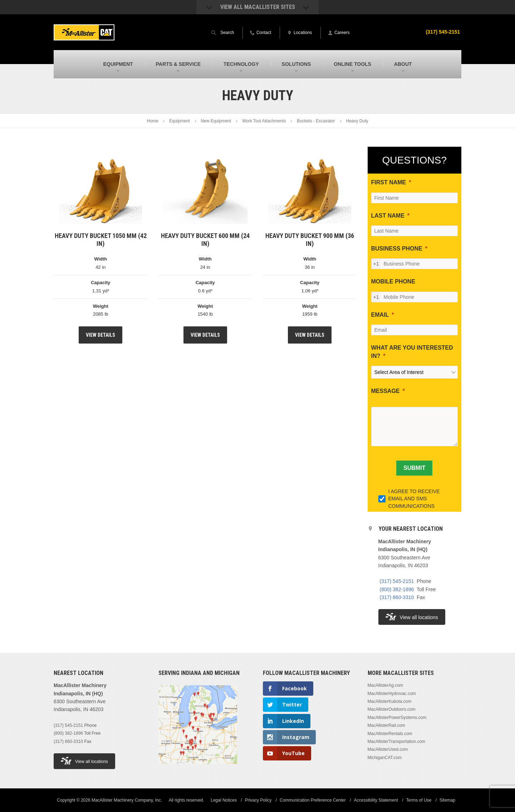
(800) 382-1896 (397, 589)
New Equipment (216, 121)
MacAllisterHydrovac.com (392, 694)
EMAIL (380, 315)
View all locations (412, 617)
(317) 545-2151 (443, 32)
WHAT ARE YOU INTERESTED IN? (412, 352)
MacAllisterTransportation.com (397, 742)
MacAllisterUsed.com (388, 749)
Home (152, 121)
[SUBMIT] (414, 468)
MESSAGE (386, 391)
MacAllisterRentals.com (390, 734)
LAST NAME (388, 216)
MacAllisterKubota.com (390, 701)
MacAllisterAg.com (385, 685)
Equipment (179, 121)
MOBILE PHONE (393, 281)
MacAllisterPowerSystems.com (397, 718)
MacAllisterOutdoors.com (392, 709)
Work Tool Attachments (264, 121)
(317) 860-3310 (397, 597)
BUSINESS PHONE (397, 249)
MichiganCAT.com (385, 758)
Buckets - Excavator (316, 121)
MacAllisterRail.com (386, 725)
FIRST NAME (389, 182)
